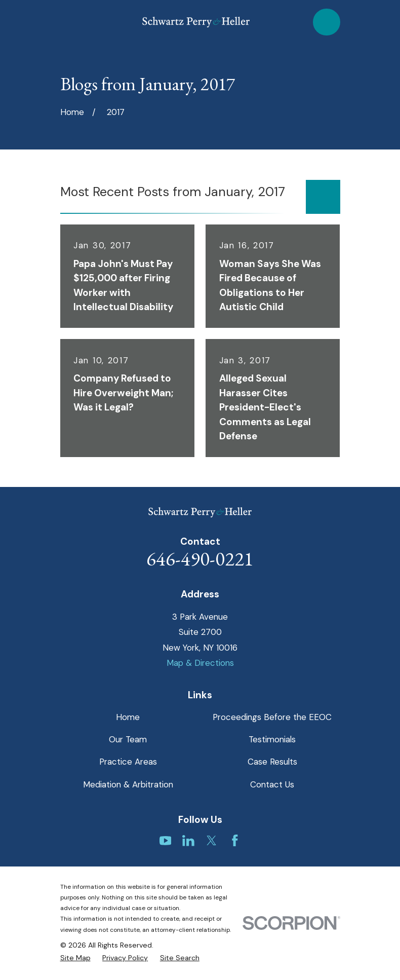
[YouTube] (166, 841)
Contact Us (272, 784)
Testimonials (272, 739)
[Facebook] (235, 841)
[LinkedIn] (188, 841)
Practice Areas (128, 762)
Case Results (272, 762)
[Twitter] (212, 841)
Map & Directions (200, 663)
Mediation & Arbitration (128, 784)
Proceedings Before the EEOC (272, 717)
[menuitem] (75, 958)
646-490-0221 (200, 559)
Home (128, 717)
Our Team (128, 739)
